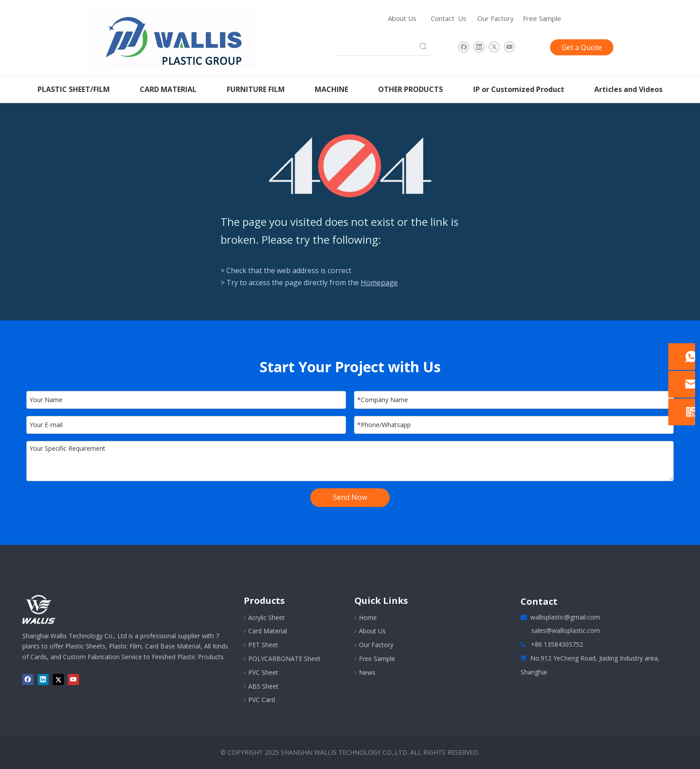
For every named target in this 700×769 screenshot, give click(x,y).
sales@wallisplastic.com (566, 630)
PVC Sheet (263, 672)
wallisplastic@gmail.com (565, 617)
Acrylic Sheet (267, 617)
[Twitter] (494, 47)
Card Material (268, 631)
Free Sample (542, 18)
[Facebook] (464, 47)
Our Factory (496, 18)
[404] (350, 166)
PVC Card (262, 700)
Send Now (350, 497)
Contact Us (449, 18)
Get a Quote (582, 47)
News (367, 672)
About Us (402, 18)
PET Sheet (263, 645)
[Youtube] (509, 47)
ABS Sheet (263, 686)
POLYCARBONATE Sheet (284, 659)
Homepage (379, 283)
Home (368, 617)
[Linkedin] (479, 47)
